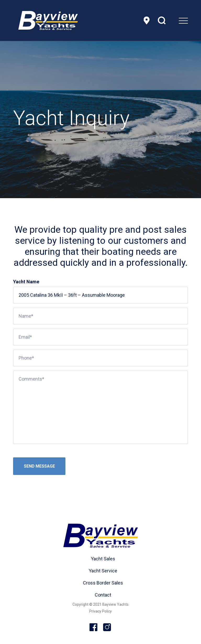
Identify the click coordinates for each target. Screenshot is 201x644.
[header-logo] (48, 20)
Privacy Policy (100, 611)
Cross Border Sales (103, 583)
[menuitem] (170, 20)
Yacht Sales (103, 559)
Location (147, 20)
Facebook (94, 627)
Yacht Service (103, 571)
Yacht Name (26, 282)
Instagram (107, 627)
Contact (103, 595)
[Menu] (170, 20)
